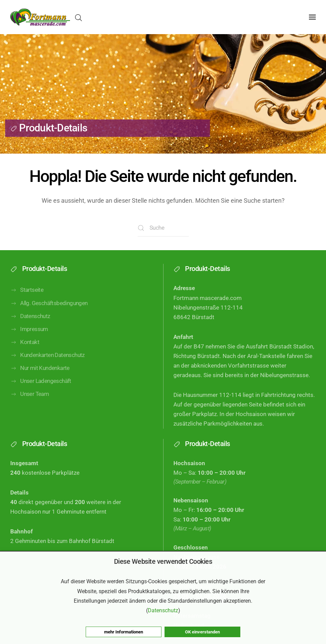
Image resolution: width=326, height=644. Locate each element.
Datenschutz (30, 316)
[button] (312, 17)
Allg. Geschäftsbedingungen (49, 303)
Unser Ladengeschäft (41, 381)
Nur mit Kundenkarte (40, 368)
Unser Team (30, 394)
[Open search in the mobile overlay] (79, 17)
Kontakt (25, 342)
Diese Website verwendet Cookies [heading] (163, 561)
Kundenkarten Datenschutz (47, 355)
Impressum (29, 329)
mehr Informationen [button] (124, 632)
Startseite (27, 290)
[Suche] (163, 228)
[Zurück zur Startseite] (40, 17)
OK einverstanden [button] (202, 632)
